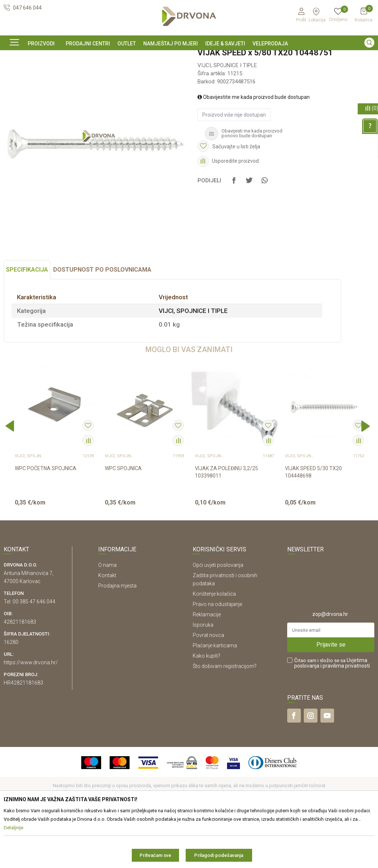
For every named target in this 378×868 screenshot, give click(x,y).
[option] (189, 56)
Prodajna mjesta (117, 636)
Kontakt (107, 626)
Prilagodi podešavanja (219, 855)
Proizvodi (14, 73)
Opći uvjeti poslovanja (218, 615)
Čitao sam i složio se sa (332, 713)
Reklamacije (207, 665)
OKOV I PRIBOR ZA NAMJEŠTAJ (63, 73)
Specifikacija (27, 320)
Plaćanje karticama (215, 696)
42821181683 (20, 672)
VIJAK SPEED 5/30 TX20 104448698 (313, 522)
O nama (107, 615)
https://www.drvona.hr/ (31, 713)
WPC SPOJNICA (123, 519)
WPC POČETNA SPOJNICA (46, 519)
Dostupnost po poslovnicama (102, 320)
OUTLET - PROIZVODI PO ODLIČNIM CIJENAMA (188, 57)
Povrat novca (208, 685)
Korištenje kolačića (214, 644)
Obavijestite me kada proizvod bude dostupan (254, 147)
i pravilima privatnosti (345, 716)
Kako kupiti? (207, 706)
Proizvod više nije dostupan (234, 165)
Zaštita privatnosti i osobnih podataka (225, 630)
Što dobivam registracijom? (225, 716)
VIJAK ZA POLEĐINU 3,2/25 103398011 (226, 522)
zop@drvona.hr (330, 664)
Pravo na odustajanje (217, 654)
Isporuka (203, 675)
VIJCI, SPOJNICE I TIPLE (126, 73)
